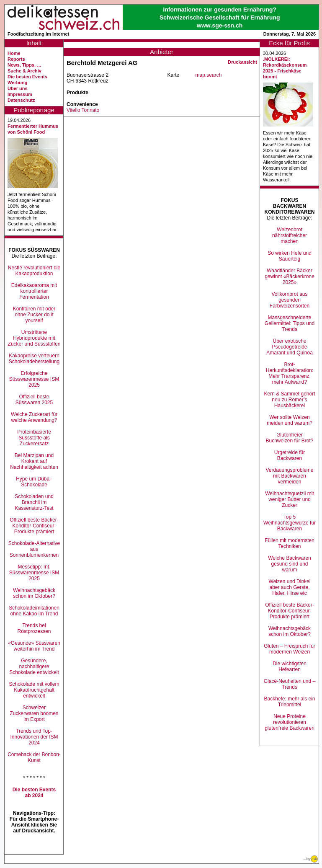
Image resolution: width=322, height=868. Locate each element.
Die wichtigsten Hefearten (290, 666)
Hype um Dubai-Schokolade (34, 482)
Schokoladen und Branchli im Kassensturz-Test (34, 502)
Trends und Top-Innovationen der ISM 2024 (34, 737)
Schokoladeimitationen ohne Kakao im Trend (34, 611)
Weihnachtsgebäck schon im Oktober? (34, 593)
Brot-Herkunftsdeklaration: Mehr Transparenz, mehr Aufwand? (290, 373)
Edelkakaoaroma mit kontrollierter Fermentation (34, 291)
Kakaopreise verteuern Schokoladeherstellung (34, 359)
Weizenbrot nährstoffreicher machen (290, 235)
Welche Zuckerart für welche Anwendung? (34, 417)
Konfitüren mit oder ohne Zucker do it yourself (34, 315)
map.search (209, 75)
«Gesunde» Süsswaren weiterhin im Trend (34, 646)
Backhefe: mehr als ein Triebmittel (289, 702)
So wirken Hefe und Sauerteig (290, 256)
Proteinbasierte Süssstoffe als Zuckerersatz (34, 438)
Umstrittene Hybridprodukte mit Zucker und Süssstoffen (34, 338)
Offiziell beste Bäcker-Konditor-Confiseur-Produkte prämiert (34, 526)
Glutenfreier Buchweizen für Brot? (289, 438)
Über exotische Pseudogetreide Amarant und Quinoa (290, 347)
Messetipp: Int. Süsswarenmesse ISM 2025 (34, 573)
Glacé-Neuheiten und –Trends (290, 684)
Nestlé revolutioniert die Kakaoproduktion (34, 271)
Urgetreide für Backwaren (290, 455)
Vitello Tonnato (83, 110)
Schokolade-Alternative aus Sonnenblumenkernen (34, 549)
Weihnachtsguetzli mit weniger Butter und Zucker (290, 499)
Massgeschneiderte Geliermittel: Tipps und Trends (290, 323)
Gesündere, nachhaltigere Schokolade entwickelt (34, 666)
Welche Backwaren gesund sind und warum (290, 564)
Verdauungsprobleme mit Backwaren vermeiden (289, 476)
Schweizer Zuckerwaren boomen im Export (34, 713)
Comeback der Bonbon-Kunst (34, 757)
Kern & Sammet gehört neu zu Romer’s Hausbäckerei (289, 400)
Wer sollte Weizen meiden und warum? (290, 420)
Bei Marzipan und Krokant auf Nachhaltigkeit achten (34, 461)
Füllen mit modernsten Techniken (290, 543)
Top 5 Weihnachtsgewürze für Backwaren (290, 523)
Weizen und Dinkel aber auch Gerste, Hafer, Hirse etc (290, 587)
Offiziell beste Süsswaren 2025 (34, 400)
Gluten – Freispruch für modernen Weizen (290, 649)
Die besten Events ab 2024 (34, 793)
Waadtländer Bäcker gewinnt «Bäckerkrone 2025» (290, 276)
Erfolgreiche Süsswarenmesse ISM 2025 (34, 379)
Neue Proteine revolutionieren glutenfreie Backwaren (290, 722)
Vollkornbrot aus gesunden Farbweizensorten (290, 300)
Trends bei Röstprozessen (34, 628)
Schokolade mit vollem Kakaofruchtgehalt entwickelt (34, 690)
